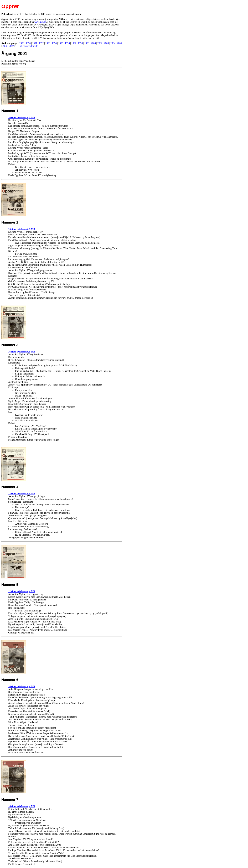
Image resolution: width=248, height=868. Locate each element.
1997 (74, 43)
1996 (67, 43)
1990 (28, 43)
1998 (80, 43)
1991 (35, 43)
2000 (93, 43)
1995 (61, 43)
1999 (87, 43)
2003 (106, 43)
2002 (100, 43)
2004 (113, 43)
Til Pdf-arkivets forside (27, 46)
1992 (41, 43)
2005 (119, 43)
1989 (22, 43)
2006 (5, 46)
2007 (11, 46)
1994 (54, 43)
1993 (48, 43)
